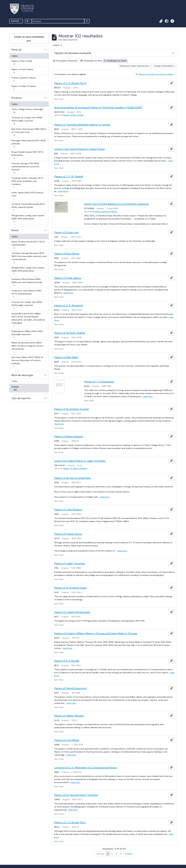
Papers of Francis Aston (68, 534)
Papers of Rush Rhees (67, 254)
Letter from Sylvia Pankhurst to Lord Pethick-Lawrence (117, 204)
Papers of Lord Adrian (67, 740)
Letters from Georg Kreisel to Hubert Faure (79, 149)
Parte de (17, 50)
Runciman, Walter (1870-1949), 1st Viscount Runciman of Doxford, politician (27, 362)
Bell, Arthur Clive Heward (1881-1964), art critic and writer (29, 132)
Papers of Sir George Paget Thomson (76, 795)
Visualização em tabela (115, 61)
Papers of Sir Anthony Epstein (72, 409)
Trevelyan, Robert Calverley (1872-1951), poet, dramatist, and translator (28, 183)
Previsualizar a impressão (65, 61)
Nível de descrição (22, 375)
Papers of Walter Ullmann (69, 716)
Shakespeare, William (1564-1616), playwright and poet (27, 334)
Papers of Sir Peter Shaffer (70, 333)
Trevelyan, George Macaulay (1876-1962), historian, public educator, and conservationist (29, 258)
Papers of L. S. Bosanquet (99, 382)
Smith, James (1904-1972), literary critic (28, 196)
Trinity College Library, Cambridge (27, 111)
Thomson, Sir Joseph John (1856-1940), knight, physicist (27, 121)
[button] (161, 21)
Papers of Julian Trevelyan (24, 88)
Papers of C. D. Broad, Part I (70, 822)
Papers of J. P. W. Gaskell (69, 176)
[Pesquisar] (58, 21)
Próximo (129, 854)
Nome (15, 230)
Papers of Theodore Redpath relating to (82, 125)
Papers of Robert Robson (69, 436)
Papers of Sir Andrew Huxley (71, 588)
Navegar (16, 21)
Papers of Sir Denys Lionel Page (73, 478)
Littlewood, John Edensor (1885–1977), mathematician (27, 294)
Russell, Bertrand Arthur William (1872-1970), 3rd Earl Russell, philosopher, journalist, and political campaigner (28, 320)
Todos (15, 56)
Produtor (17, 98)
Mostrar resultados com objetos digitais (155, 74)
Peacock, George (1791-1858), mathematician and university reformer (25, 168)
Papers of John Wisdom (68, 510)
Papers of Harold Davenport (70, 688)
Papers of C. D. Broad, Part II (70, 83)
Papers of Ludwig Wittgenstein (72, 612)
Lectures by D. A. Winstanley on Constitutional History (86, 767)
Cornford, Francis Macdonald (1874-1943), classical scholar (28, 207)
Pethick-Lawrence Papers (24, 79)
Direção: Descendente (164, 66)
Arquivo (19, 388)
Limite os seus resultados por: (29, 39)
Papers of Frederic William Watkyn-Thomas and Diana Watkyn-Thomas (96, 633)
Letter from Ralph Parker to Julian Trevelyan (80, 461)
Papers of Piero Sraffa (22, 63)
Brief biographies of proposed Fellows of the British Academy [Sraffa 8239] (98, 107)
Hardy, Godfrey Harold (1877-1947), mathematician (28, 245)
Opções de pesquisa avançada (73, 53)
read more (63, 191)
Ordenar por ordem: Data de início (135, 66)
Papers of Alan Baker (66, 357)
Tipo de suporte (21, 398)
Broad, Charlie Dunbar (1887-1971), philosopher (27, 155)
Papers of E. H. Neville (67, 661)
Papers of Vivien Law (66, 232)
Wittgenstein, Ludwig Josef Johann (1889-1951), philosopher (28, 219)
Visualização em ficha (91, 61)
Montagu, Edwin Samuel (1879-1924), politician (29, 144)
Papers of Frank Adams (22, 71)
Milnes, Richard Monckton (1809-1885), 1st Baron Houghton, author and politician (27, 347)
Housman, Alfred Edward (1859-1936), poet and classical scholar (27, 282)
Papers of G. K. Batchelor (69, 305)
